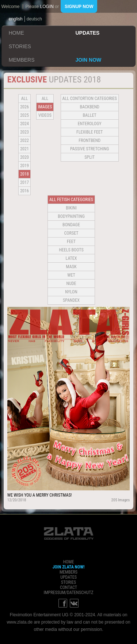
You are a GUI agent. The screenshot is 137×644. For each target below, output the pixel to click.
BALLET (90, 115)
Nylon (71, 292)
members (22, 60)
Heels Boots (71, 250)
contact (68, 587)
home (16, 33)
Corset (71, 233)
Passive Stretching (90, 149)
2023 (24, 132)
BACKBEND (90, 107)
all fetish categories (71, 200)
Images (45, 107)
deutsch (34, 19)
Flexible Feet (90, 132)
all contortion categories (90, 99)
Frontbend (90, 140)
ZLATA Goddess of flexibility (69, 533)
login (47, 7)
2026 (24, 107)
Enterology (90, 124)
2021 (24, 149)
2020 (24, 157)
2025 (24, 115)
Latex (71, 258)
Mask (71, 267)
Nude (71, 284)
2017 (24, 182)
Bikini (71, 208)
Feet (71, 242)
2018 (24, 174)
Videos (45, 115)
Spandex (71, 300)
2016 (24, 191)
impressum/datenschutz (68, 593)
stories (20, 46)
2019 (24, 166)
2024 (24, 124)
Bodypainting (71, 216)
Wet (71, 275)
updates (88, 33)
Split (90, 157)
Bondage (71, 225)
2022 (24, 140)
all (24, 99)
